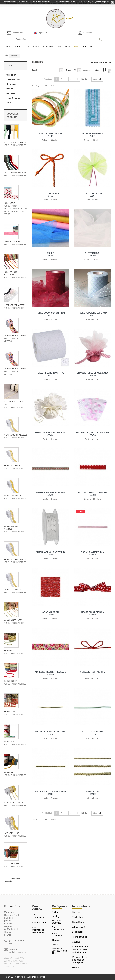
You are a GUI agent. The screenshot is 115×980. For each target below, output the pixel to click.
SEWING (56, 916)
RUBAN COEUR (9, 203)
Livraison (77, 912)
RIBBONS (56, 912)
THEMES (56, 940)
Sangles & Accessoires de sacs (59, 951)
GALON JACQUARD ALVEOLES (15, 435)
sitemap (76, 967)
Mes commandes (38, 916)
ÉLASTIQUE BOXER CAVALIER (15, 142)
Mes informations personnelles (38, 930)
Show (69, 70)
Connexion (85, 33)
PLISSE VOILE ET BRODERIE (15, 305)
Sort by (35, 70)
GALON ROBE (9, 772)
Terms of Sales (80, 937)
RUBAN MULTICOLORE (12, 242)
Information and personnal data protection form (80, 949)
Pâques (10, 89)
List (110, 70)
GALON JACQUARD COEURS (15, 559)
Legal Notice (78, 932)
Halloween (11, 93)
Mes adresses (39, 922)
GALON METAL (9, 651)
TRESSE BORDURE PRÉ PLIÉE (15, 173)
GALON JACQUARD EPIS (13, 590)
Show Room (78, 922)
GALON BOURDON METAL (13, 620)
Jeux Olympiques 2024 (15, 100)
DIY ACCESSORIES (58, 928)
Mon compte (37, 907)
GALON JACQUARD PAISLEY (15, 496)
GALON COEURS (10, 712)
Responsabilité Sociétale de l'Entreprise (80, 960)
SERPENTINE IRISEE (11, 864)
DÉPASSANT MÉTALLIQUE (13, 803)
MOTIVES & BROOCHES (57, 922)
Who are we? (79, 927)
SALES (55, 944)
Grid (104, 70)
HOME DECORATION (57, 935)
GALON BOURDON (10, 681)
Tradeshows (78, 917)
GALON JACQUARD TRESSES (15, 465)
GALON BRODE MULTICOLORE (15, 336)
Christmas (11, 84)
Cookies (76, 942)
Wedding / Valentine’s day (13, 77)
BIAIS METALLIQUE (11, 833)
